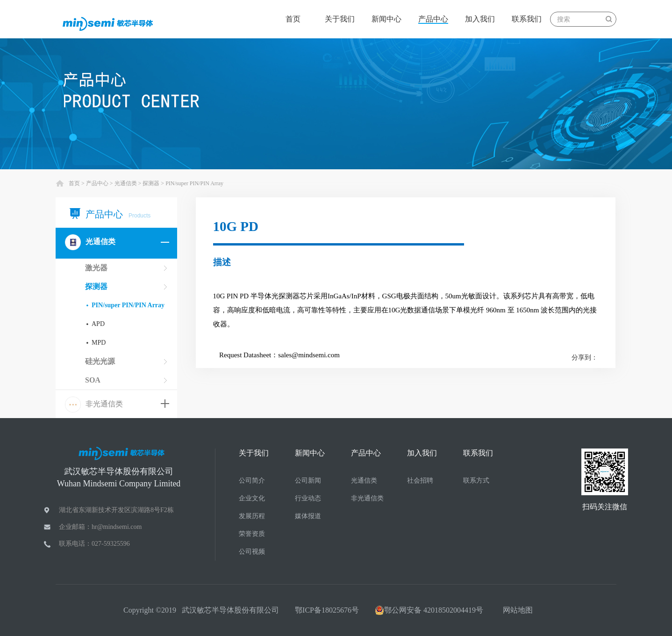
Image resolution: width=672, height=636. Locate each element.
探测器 (151, 183)
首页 (293, 19)
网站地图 (516, 610)
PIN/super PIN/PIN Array (194, 183)
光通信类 (126, 183)
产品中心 (97, 183)
